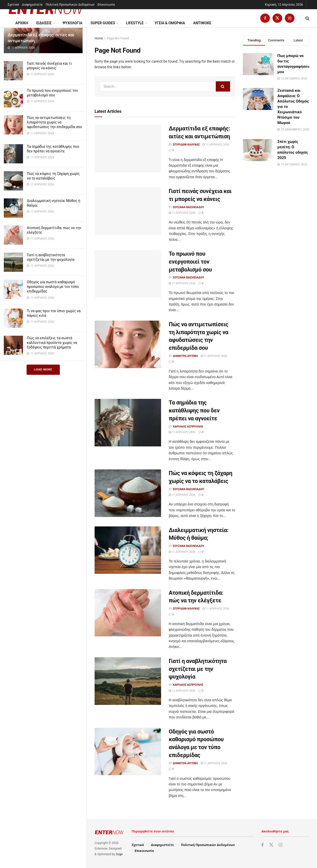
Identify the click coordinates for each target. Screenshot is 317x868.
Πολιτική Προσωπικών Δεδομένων (70, 5)
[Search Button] (307, 18)
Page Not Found (118, 38)
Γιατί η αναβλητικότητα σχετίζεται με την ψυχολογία (198, 669)
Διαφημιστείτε (32, 5)
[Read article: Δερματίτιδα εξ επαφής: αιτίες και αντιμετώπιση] (128, 149)
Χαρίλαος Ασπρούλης (188, 427)
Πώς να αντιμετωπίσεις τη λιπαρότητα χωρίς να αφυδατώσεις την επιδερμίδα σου (54, 122)
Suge (119, 854)
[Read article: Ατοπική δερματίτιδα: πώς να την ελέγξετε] (128, 613)
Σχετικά (13, 5)
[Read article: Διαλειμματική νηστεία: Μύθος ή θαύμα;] (128, 550)
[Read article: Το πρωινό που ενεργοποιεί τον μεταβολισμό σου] (128, 274)
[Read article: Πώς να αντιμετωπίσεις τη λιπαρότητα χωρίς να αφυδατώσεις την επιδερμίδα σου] (128, 344)
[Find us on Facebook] (265, 18)
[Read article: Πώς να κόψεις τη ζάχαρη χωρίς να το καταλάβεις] (128, 493)
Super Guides (103, 23)
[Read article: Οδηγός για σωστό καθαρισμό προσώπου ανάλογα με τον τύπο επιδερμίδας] (128, 752)
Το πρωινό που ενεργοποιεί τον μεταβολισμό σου (190, 262)
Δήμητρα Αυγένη (185, 356)
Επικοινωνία (106, 5)
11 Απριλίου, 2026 (216, 145)
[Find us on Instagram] (290, 18)
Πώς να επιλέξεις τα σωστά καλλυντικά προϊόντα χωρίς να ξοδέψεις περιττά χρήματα (52, 343)
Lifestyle (135, 23)
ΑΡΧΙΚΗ (22, 23)
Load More (43, 370)
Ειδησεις (44, 23)
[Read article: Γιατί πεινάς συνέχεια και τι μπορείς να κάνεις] (128, 211)
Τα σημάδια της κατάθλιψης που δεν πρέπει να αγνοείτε (194, 410)
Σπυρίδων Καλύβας (186, 145)
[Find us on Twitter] (277, 18)
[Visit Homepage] (46, 9)
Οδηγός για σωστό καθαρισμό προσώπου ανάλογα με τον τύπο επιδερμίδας (53, 287)
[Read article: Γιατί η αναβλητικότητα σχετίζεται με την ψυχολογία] (128, 681)
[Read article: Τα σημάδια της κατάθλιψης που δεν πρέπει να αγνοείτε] (128, 423)
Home (99, 38)
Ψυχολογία (72, 23)
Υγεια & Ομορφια (170, 23)
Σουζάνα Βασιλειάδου (188, 207)
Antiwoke (202, 23)
